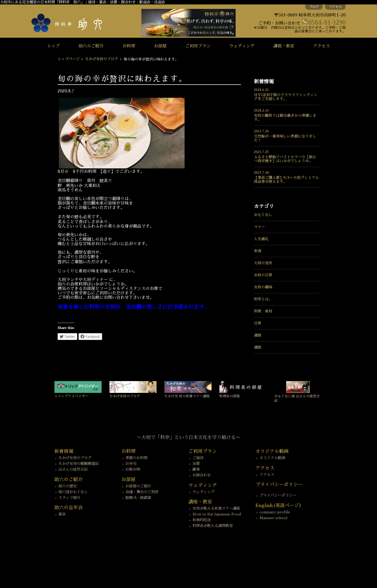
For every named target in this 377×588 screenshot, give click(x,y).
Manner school (273, 518)
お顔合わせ (202, 475)
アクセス (335, 7)
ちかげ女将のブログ (102, 59)
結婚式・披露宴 (138, 498)
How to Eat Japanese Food (217, 514)
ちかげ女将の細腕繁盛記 (79, 464)
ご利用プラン (198, 46)
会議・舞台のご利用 (142, 492)
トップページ (69, 59)
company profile (275, 512)
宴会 (62, 514)
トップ (53, 46)
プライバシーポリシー (278, 495)
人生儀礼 (261, 239)
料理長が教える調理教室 (213, 526)
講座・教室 (284, 46)
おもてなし (263, 215)
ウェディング (242, 46)
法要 (196, 464)
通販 (258, 335)
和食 (258, 251)
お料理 (129, 46)
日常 (258, 323)
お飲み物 (133, 469)
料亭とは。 (263, 299)
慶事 (196, 469)
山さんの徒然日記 (73, 469)
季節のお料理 (136, 458)
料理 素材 (263, 311)
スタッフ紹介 (69, 498)
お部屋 (160, 46)
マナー (259, 227)
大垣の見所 (263, 263)
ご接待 (198, 458)
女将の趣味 (263, 287)
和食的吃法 (202, 520)
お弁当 (131, 464)
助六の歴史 (68, 486)
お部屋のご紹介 (138, 486)
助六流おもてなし (73, 492)
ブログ (314, 7)
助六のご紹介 (91, 46)
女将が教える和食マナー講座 (216, 508)
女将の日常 (263, 275)
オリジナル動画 (272, 458)
